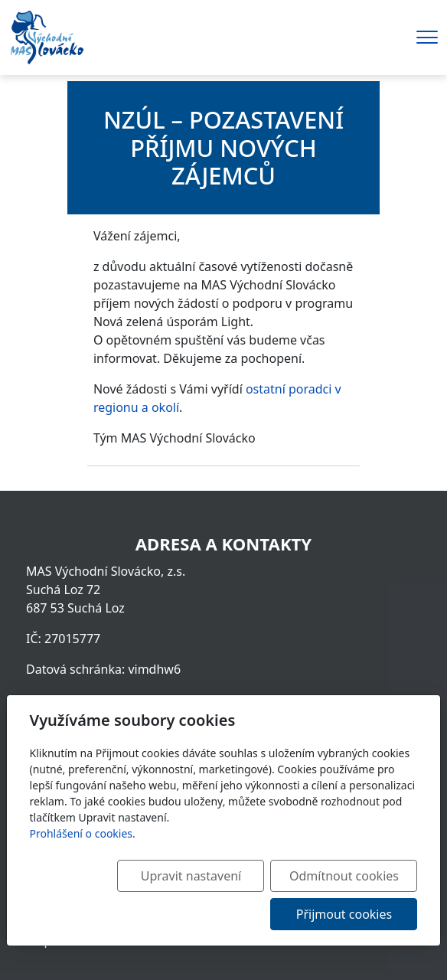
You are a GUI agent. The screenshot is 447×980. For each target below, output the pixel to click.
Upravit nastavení (191, 876)
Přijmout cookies (344, 914)
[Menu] (427, 37)
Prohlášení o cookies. (83, 833)
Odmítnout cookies (344, 876)
